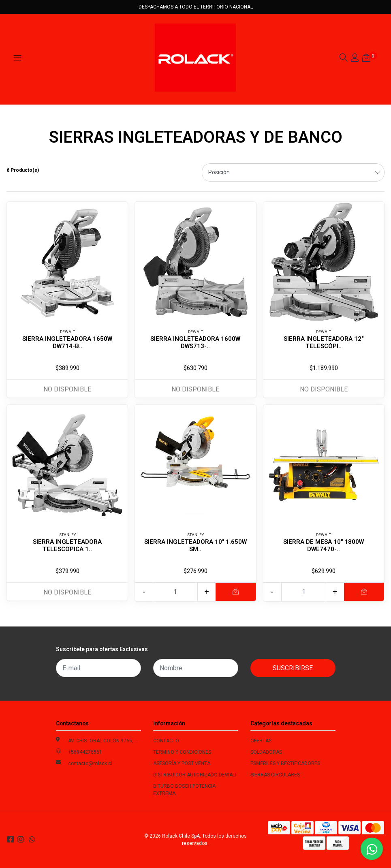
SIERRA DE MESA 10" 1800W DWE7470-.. (324, 545)
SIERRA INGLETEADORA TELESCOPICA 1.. (67, 545)
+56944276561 (85, 752)
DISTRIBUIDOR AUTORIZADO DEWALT (195, 775)
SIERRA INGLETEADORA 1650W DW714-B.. (67, 342)
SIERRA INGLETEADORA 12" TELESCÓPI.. (324, 342)
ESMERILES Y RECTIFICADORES (285, 763)
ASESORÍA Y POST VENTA (182, 763)
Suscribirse (293, 668)
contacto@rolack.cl (90, 763)
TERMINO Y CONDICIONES (182, 752)
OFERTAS (261, 741)
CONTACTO (166, 741)
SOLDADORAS (266, 752)
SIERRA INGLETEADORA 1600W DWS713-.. (195, 342)
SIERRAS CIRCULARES (275, 775)
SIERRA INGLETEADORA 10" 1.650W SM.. (195, 545)
